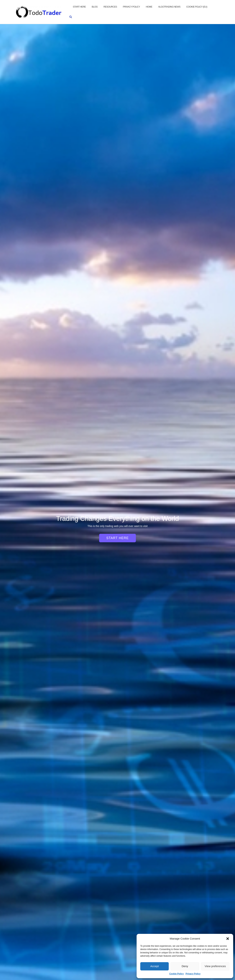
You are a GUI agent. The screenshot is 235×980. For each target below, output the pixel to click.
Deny (185, 966)
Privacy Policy (193, 974)
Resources (110, 7)
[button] (228, 939)
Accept (155, 966)
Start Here (79, 7)
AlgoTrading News (169, 7)
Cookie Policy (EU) (197, 7)
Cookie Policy (177, 974)
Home (149, 7)
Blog (95, 7)
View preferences (215, 966)
